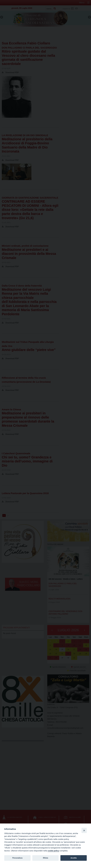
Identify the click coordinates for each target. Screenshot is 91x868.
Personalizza (17, 858)
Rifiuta (45, 858)
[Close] (84, 830)
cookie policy (53, 851)
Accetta (74, 858)
